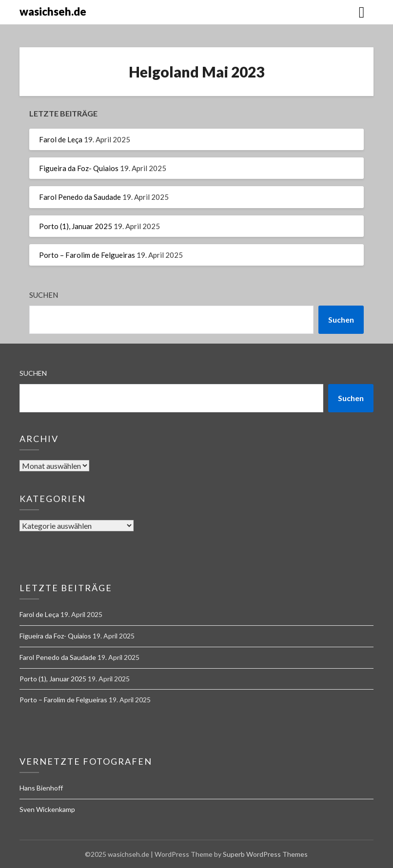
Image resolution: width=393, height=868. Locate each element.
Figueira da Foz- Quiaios (79, 168)
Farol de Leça (61, 139)
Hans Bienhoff (41, 788)
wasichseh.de (53, 11)
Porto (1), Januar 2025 (76, 226)
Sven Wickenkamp (47, 809)
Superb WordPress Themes (265, 854)
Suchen (44, 295)
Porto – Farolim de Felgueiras (87, 255)
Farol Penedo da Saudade (80, 197)
